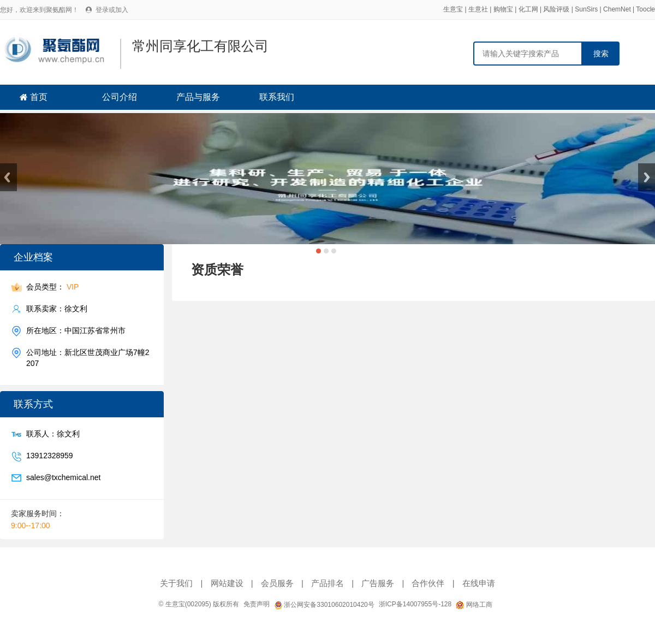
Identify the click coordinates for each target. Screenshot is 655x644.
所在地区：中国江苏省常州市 (76, 331)
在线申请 (479, 583)
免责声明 (257, 604)
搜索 (601, 54)
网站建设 (227, 583)
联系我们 (277, 97)
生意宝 (453, 9)
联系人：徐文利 (53, 434)
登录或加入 (112, 10)
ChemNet (617, 9)
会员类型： (52, 287)
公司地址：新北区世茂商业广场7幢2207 (88, 358)
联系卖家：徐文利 (57, 309)
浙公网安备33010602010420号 (324, 605)
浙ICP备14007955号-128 (415, 604)
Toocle (645, 9)
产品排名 (327, 583)
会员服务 (277, 583)
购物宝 (503, 9)
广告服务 (378, 583)
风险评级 (556, 9)
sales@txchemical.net (63, 478)
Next (647, 177)
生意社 (478, 9)
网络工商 (474, 605)
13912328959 (50, 456)
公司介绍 (120, 97)
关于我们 (176, 583)
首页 (39, 97)
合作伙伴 (428, 583)
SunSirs (586, 9)
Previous (8, 177)
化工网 (528, 9)
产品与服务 (198, 97)
